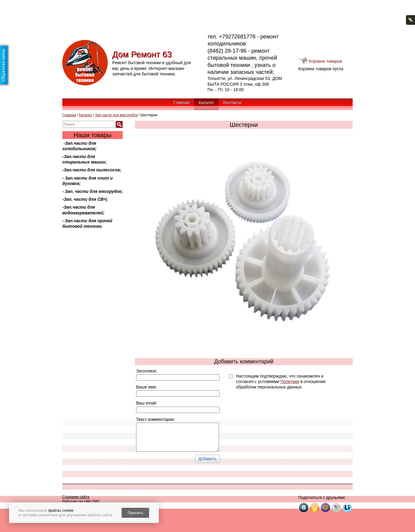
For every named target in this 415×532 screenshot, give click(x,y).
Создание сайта (76, 497)
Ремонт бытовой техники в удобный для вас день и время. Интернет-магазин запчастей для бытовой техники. (152, 68)
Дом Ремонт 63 (142, 54)
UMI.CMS (92, 501)
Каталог (206, 103)
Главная (182, 103)
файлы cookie (61, 510)
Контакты (232, 103)
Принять (136, 513)
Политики (290, 382)
